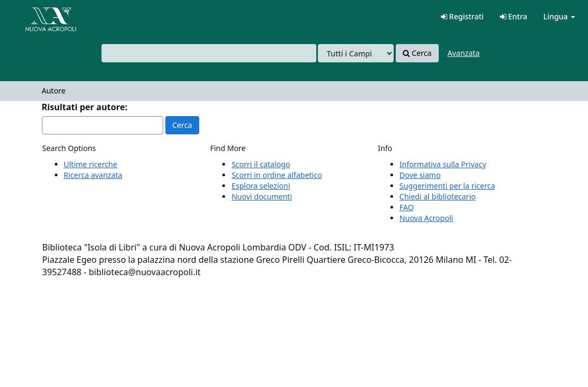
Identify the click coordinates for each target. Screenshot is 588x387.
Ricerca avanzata (93, 175)
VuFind (34, 16)
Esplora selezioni (261, 186)
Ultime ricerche (91, 164)
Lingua (559, 16)
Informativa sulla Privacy (443, 164)
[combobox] (209, 53)
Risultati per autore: (85, 107)
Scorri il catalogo (261, 164)
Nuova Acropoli (426, 218)
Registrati (462, 16)
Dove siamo (420, 175)
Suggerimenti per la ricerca (447, 186)
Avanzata (463, 53)
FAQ (407, 207)
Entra (514, 16)
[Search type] (356, 53)
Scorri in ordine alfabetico (277, 175)
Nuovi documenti (262, 196)
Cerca (417, 53)
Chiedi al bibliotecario (438, 196)
